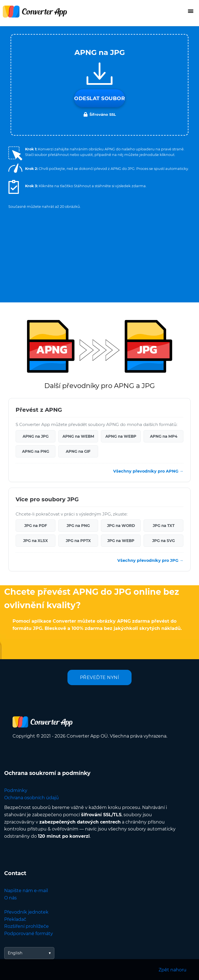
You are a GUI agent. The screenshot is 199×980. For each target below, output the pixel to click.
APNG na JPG (36, 436)
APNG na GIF (78, 451)
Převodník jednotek (26, 912)
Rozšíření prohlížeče (26, 926)
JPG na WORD (121, 526)
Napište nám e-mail (26, 891)
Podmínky (16, 790)
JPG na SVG (163, 541)
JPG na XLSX (36, 541)
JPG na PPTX (78, 541)
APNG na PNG (36, 451)
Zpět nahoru (173, 970)
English (15, 953)
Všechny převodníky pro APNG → (148, 471)
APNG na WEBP (121, 436)
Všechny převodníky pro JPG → (150, 560)
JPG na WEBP (121, 541)
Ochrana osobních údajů (31, 798)
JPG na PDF (36, 526)
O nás (10, 898)
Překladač (15, 919)
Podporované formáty (29, 934)
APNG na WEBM (78, 436)
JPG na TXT (164, 526)
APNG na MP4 (164, 436)
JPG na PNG (78, 526)
